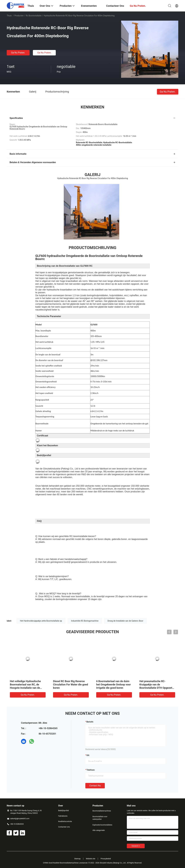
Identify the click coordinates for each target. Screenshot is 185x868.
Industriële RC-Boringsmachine (85, 621)
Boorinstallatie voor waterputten (100, 818)
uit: (88, 755)
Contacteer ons (64, 827)
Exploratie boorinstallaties (102, 825)
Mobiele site (91, 859)
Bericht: (90, 722)
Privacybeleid (106, 859)
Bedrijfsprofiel (63, 811)
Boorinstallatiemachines (102, 811)
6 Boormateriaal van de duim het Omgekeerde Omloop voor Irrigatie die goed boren (114, 684)
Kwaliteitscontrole (65, 821)
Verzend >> (136, 846)
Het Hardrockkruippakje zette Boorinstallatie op (41, 621)
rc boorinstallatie (34, 16)
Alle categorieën (99, 830)
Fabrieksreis (63, 816)
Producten (19, 16)
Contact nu (95, 786)
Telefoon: (91, 770)
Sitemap (77, 859)
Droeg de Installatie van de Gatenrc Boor (125, 621)
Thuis (9, 16)
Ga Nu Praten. (18, 53)
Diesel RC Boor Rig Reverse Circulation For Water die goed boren (71, 684)
